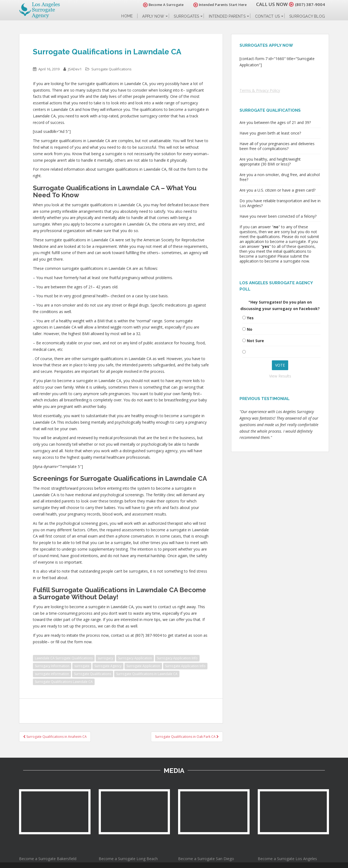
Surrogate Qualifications (111, 69)
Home (127, 16)
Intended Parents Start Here (217, 5)
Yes (250, 318)
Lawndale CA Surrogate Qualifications (64, 658)
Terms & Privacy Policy (260, 90)
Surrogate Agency (108, 666)
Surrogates (186, 16)
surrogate (82, 666)
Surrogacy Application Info (177, 658)
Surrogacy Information (52, 666)
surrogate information (52, 674)
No (250, 329)
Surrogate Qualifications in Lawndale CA (147, 674)
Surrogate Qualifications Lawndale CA (64, 682)
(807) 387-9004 (308, 4)
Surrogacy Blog (307, 16)
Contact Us (267, 16)
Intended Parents (227, 16)
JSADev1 (75, 69)
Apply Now (153, 16)
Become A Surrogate (160, 5)
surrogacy (105, 658)
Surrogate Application (143, 666)
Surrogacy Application (135, 658)
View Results (280, 376)
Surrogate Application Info (185, 666)
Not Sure (255, 341)
